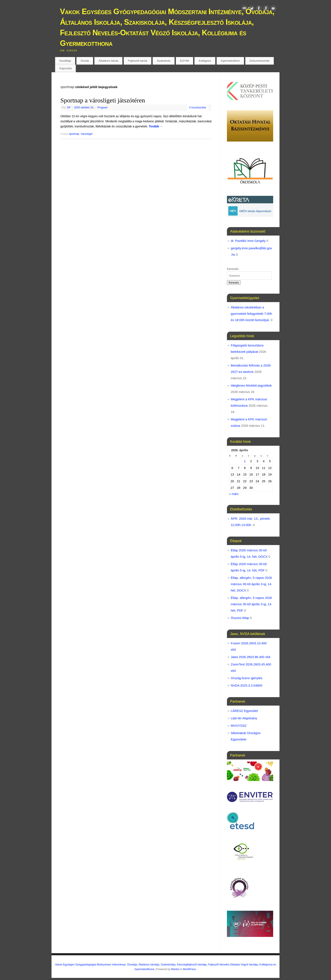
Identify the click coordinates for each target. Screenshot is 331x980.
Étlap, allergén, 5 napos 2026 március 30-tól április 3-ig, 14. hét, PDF (251, 604)
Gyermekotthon (230, 61)
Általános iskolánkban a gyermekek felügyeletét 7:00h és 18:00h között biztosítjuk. (251, 314)
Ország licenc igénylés (247, 678)
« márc (234, 494)
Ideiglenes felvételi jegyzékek (251, 385)
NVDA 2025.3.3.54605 (246, 685)
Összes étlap (240, 618)
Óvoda (85, 61)
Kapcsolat (65, 68)
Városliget (87, 134)
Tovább (156, 126)
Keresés (233, 269)
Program (103, 108)
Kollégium (205, 61)
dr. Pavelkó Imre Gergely (248, 241)
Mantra (175, 969)
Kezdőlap (65, 61)
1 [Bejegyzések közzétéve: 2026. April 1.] (245, 461)
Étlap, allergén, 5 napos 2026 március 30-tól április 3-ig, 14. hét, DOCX (251, 584)
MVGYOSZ (239, 726)
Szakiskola (164, 61)
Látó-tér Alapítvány (244, 718)
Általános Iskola (108, 61)
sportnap (74, 134)
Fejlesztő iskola (138, 61)
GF (69, 108)
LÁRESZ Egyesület (244, 711)
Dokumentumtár (260, 61)
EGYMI (185, 61)
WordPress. (190, 969)
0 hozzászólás (198, 108)
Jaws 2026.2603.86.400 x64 (251, 657)
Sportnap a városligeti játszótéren (103, 100)
